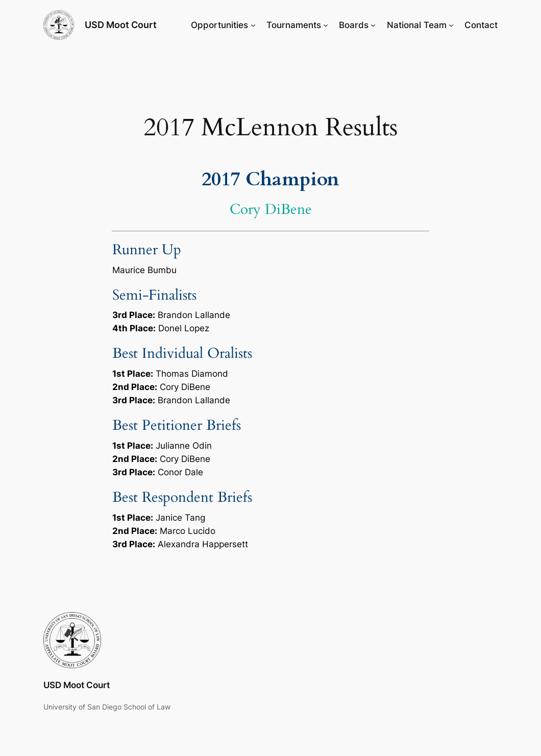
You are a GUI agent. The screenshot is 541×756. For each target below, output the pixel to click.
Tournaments (294, 25)
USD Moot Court (121, 25)
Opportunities (219, 25)
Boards (354, 25)
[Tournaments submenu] (326, 25)
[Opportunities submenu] (253, 25)
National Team (417, 25)
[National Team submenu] (451, 25)
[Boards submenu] (373, 25)
